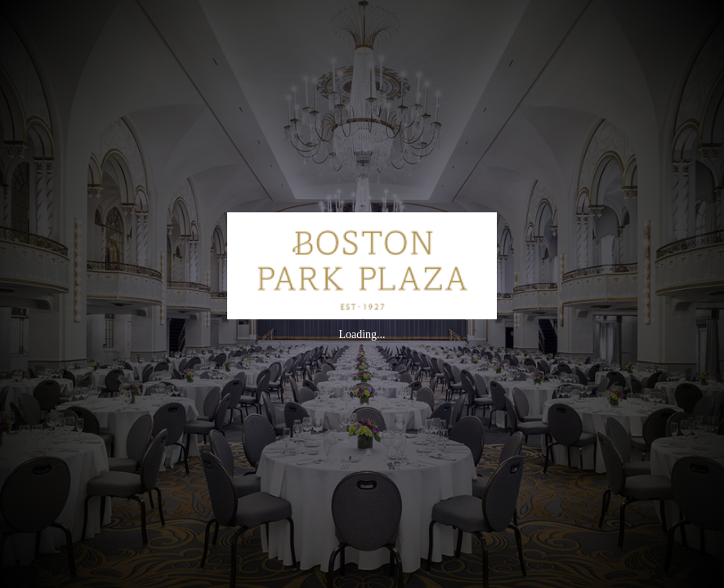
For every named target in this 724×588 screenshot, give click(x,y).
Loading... (362, 334)
